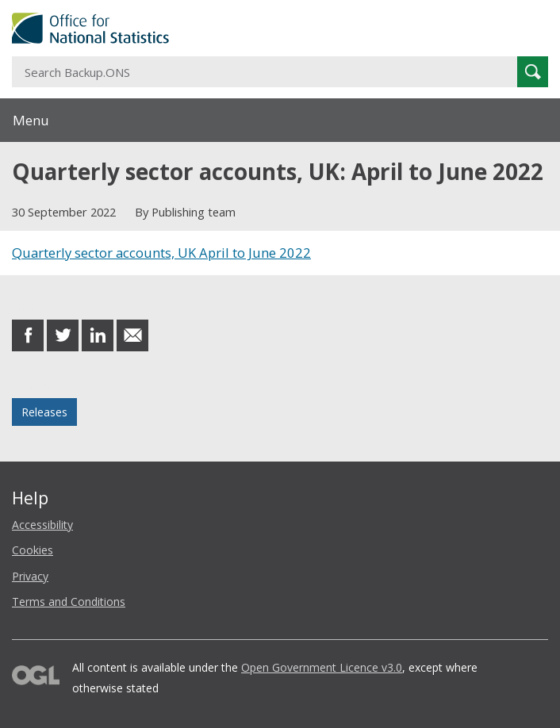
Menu (31, 120)
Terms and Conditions (69, 602)
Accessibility (42, 525)
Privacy (30, 576)
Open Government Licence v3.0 (322, 667)
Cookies (33, 550)
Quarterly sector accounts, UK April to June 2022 (161, 253)
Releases (44, 412)
